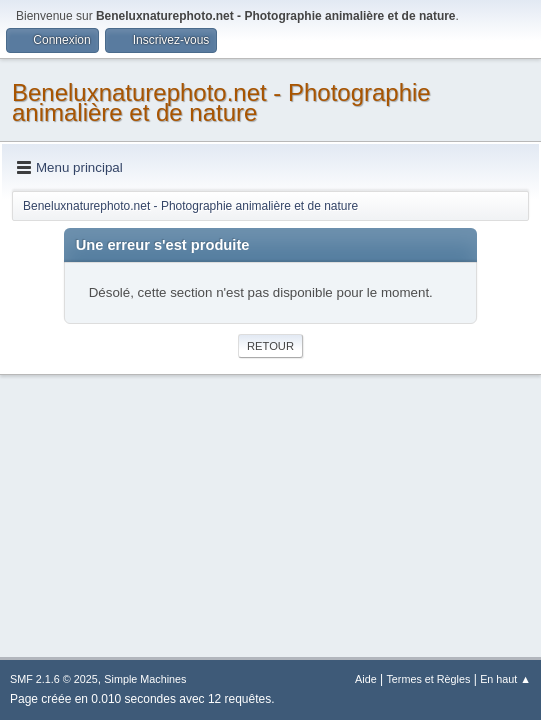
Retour (270, 346)
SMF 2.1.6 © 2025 (54, 679)
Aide (366, 679)
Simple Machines (145, 679)
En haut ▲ (505, 679)
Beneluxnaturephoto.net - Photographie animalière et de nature (221, 102)
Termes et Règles (428, 679)
